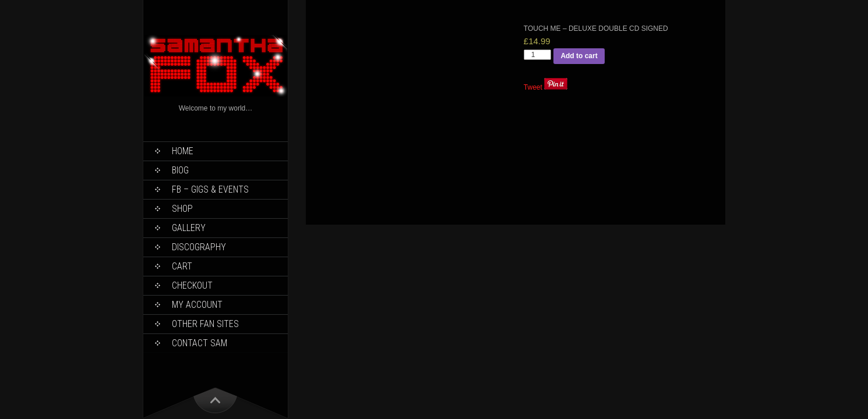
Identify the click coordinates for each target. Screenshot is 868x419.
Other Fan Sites (205, 324)
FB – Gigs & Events (210, 189)
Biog (180, 170)
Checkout (192, 285)
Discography (199, 247)
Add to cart (579, 56)
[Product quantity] (538, 55)
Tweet (533, 87)
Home (183, 151)
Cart (182, 266)
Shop (182, 209)
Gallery (189, 228)
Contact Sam (200, 343)
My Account (197, 305)
